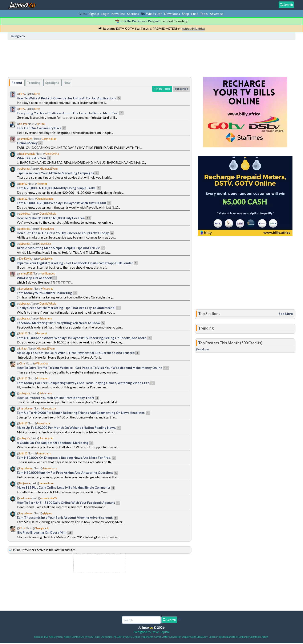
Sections (133, 14)
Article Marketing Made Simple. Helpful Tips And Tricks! (58, 248)
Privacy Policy (93, 637)
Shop (185, 14)
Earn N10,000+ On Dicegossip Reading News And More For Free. (64, 458)
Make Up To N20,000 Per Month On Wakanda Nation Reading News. (66, 428)
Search (169, 620)
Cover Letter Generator (168, 637)
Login (105, 14)
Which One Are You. (32, 158)
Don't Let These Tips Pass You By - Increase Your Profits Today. (63, 233)
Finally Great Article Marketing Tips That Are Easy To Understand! (66, 308)
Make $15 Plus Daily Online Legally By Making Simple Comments (64, 487)
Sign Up (94, 14)
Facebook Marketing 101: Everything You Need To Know (58, 323)
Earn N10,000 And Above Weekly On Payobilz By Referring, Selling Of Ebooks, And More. (82, 338)
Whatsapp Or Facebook (34, 278)
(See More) (202, 349)
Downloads (172, 14)
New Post (118, 14)
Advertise (217, 14)
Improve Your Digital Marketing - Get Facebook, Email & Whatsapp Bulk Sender (75, 263)
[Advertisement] (86, 60)
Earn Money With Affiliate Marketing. (45, 293)
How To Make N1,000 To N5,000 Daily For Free (51, 218)
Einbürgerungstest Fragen (253, 637)
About (67, 637)
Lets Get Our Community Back (39, 128)
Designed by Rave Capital (152, 632)
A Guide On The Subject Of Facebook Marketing (53, 443)
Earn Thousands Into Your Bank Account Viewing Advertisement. (65, 517)
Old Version (56, 637)
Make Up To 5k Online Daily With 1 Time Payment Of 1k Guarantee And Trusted (76, 353)
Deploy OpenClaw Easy (195, 637)
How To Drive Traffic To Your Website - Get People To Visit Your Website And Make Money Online (90, 368)
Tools (204, 14)
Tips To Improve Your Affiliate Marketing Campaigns (55, 173)
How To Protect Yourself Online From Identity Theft (56, 398)
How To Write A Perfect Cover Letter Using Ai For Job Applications (66, 98)
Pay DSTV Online (131, 637)
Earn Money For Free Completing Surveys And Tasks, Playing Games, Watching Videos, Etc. (83, 383)
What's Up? (154, 14)
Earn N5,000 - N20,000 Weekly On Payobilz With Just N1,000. (62, 203)
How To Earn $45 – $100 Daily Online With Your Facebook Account (66, 503)
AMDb (117, 637)
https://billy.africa (193, 28)
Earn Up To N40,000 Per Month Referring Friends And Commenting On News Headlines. (81, 413)
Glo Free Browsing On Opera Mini (42, 532)
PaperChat (147, 637)
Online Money (27, 143)
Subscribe (181, 89)
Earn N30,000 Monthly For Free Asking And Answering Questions (65, 472)
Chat (194, 14)
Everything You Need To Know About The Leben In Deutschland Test (68, 113)
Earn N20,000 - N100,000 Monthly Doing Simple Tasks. (56, 188)
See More (286, 314)
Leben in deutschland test (223, 637)
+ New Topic (162, 89)
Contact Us (78, 637)
